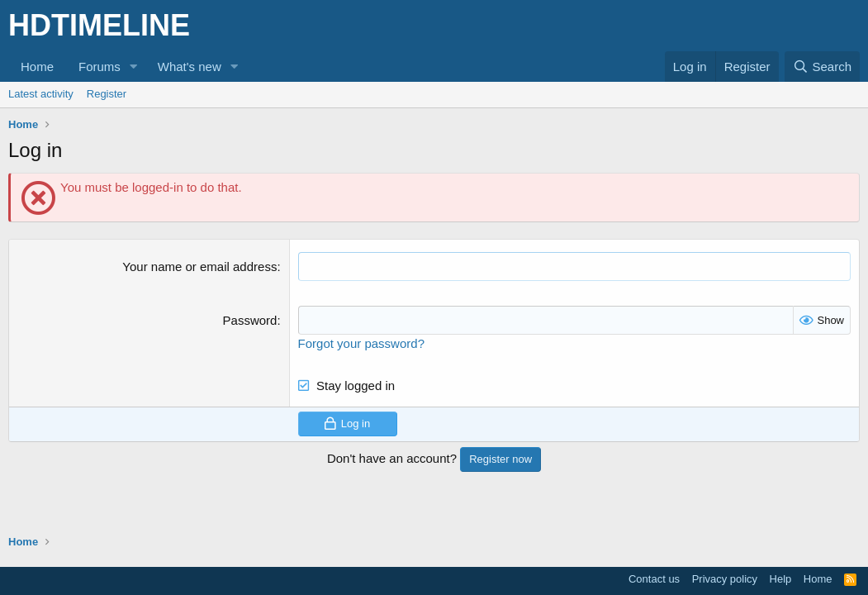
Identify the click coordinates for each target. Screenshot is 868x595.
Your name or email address (199, 267)
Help (781, 579)
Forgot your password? (361, 343)
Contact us (654, 579)
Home (37, 67)
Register (107, 94)
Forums (100, 67)
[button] (134, 67)
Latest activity (41, 94)
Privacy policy (725, 579)
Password (250, 320)
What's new (190, 67)
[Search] (822, 67)
